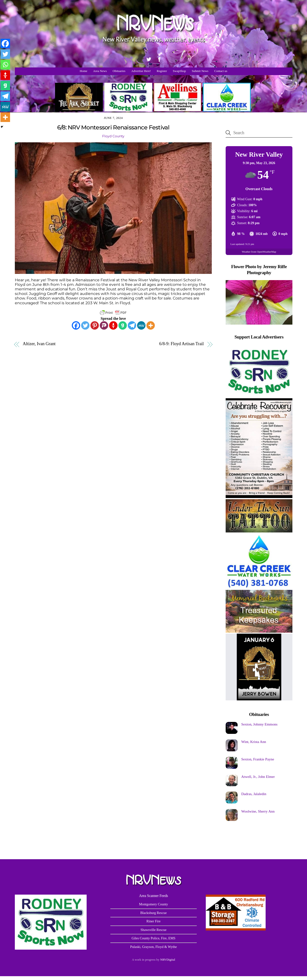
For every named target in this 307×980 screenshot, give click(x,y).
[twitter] (149, 58)
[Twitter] (85, 325)
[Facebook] (76, 325)
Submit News (200, 71)
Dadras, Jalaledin (254, 794)
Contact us (221, 71)
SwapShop (179, 71)
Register (162, 71)
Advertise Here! (141, 71)
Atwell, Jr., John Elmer (258, 777)
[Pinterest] (95, 325)
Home (83, 71)
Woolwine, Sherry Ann (258, 811)
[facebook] (159, 58)
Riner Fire (153, 921)
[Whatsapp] (5, 65)
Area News (100, 71)
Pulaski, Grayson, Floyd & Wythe (153, 947)
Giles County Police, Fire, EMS (153, 938)
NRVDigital (168, 960)
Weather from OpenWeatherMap (259, 252)
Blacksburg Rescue (153, 913)
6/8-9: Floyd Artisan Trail (181, 344)
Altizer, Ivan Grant (39, 344)
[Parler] (104, 325)
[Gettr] (113, 325)
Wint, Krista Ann (254, 742)
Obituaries (119, 71)
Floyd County (113, 136)
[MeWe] (141, 325)
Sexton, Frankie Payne (258, 759)
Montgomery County (153, 904)
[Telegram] (132, 325)
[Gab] (123, 325)
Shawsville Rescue (153, 930)
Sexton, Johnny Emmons (259, 724)
